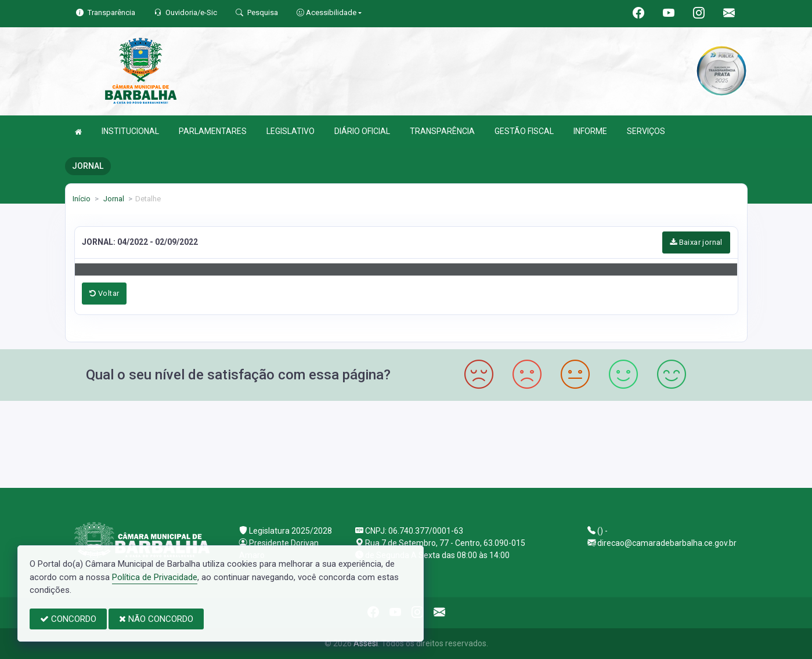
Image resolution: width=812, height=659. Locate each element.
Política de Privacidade (155, 577)
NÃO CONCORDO (156, 619)
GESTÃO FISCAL (524, 131)
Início (82, 199)
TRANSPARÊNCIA (442, 131)
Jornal (113, 199)
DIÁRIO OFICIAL (362, 131)
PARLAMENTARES (213, 131)
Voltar (104, 293)
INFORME (590, 131)
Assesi (366, 643)
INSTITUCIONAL (130, 131)
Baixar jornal (696, 242)
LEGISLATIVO (290, 131)
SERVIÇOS (646, 131)
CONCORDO (68, 619)
